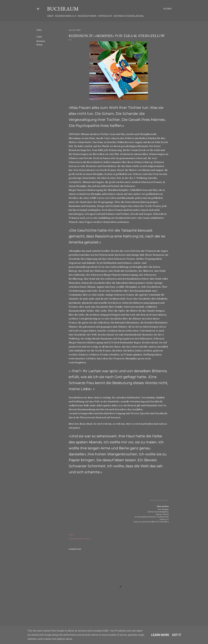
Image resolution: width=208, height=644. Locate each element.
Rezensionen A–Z (65, 16)
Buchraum (63, 9)
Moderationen (87, 16)
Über (50, 16)
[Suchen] (167, 9)
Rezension (41, 41)
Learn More (160, 635)
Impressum (105, 16)
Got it (177, 635)
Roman (39, 45)
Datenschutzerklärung (129, 16)
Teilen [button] (39, 30)
